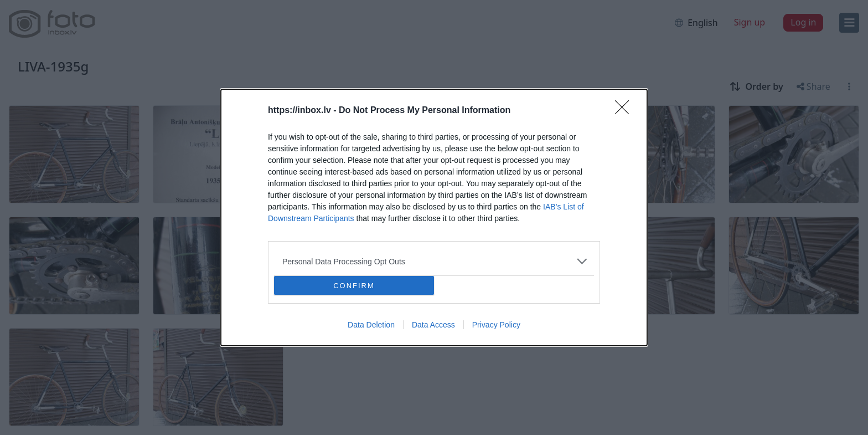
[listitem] (434, 261)
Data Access (433, 325)
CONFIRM (354, 286)
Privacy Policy (496, 325)
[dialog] (434, 217)
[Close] (626, 111)
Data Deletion (371, 325)
